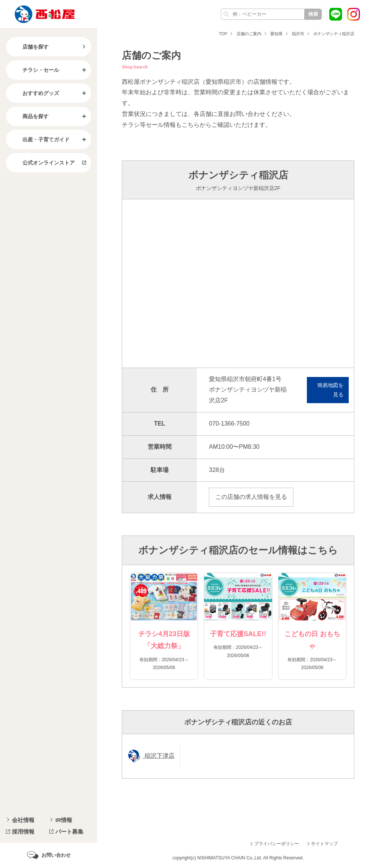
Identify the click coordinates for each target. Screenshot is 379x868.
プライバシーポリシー (277, 844)
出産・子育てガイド (40, 139)
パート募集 (69, 832)
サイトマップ (324, 844)
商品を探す (30, 116)
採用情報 (23, 832)
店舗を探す (30, 47)
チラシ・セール (35, 70)
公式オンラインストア (43, 163)
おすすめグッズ (35, 93)
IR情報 (64, 820)
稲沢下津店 (158, 756)
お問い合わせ (56, 855)
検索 (313, 14)
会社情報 (23, 820)
